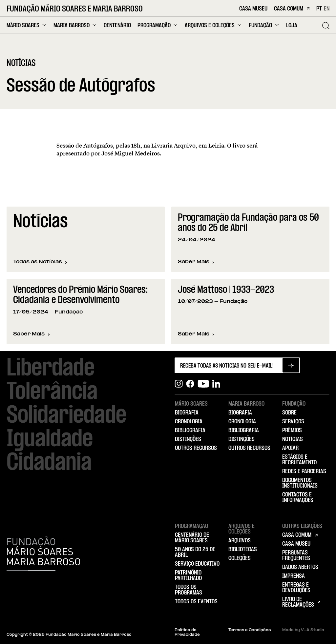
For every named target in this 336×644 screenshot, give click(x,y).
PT (319, 9)
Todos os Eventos (196, 602)
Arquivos (240, 541)
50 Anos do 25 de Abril (195, 552)
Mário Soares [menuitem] (27, 25)
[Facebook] (190, 384)
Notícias (293, 439)
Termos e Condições (250, 630)
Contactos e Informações (298, 498)
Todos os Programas (189, 590)
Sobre (289, 413)
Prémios (292, 431)
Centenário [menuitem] (117, 26)
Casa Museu (253, 9)
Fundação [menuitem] (264, 25)
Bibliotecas (243, 550)
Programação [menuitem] (158, 25)
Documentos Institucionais (300, 483)
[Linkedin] (216, 384)
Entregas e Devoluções (296, 588)
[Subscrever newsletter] (291, 365)
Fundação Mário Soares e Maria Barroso (75, 9)
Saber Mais (196, 262)
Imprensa (294, 576)
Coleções (240, 558)
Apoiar (290, 448)
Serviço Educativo (197, 564)
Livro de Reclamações (298, 602)
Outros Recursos (196, 448)
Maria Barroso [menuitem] (75, 25)
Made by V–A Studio (303, 630)
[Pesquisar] (326, 26)
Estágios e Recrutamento (299, 460)
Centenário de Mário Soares (192, 538)
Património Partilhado (188, 576)
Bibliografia (190, 431)
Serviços (293, 422)
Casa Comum (292, 9)
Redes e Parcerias (304, 472)
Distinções (188, 439)
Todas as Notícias (40, 262)
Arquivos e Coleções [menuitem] (213, 25)
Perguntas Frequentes (296, 556)
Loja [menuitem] (292, 26)
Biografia (187, 413)
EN (327, 9)
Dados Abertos (300, 567)
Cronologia (189, 422)
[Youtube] (203, 384)
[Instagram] (179, 384)
